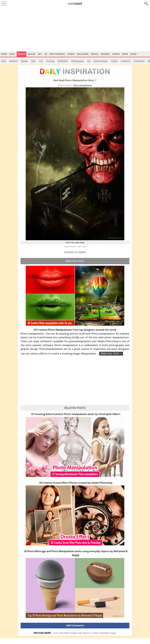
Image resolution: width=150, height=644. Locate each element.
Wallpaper (83, 54)
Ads (41, 61)
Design (32, 54)
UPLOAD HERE (42, 633)
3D (46, 54)
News (125, 54)
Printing (50, 61)
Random (13, 61)
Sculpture (126, 61)
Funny (71, 54)
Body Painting (101, 61)
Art (40, 54)
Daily (12, 54)
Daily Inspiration (101, 633)
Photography (57, 54)
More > (134, 54)
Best (4, 61)
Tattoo (114, 61)
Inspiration (139, 61)
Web (33, 61)
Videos (95, 54)
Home (4, 54)
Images (22, 54)
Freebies (105, 54)
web (75, 4)
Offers (116, 54)
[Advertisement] (75, 29)
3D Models (63, 61)
